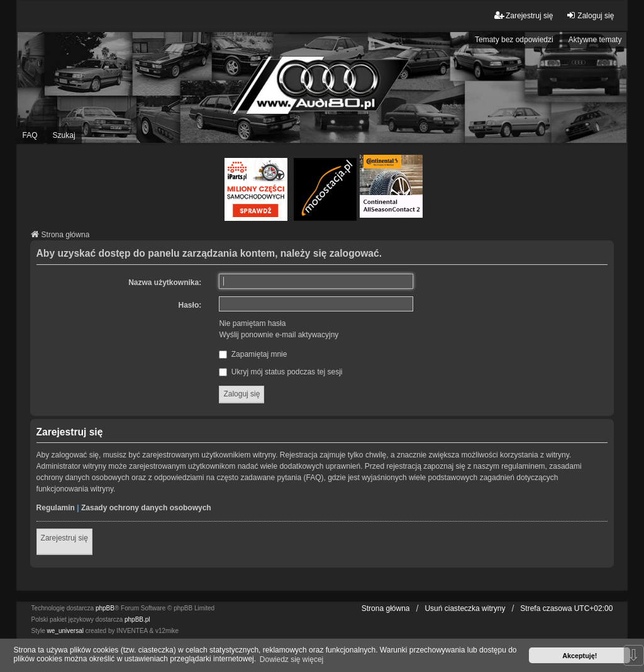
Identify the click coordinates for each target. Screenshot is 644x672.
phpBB (105, 608)
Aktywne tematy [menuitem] (595, 40)
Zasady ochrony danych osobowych (146, 508)
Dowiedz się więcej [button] (291, 659)
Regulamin (56, 508)
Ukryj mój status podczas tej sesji (280, 372)
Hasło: (190, 305)
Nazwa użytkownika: (165, 283)
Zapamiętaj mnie (253, 354)
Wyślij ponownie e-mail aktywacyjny (279, 335)
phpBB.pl (137, 619)
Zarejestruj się (64, 538)
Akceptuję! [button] (580, 656)
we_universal (65, 631)
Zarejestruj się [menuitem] (524, 15)
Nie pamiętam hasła (252, 323)
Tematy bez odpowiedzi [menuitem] (514, 40)
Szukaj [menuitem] (64, 135)
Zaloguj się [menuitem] (590, 15)
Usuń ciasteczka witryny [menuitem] (465, 608)
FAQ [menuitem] (30, 135)
